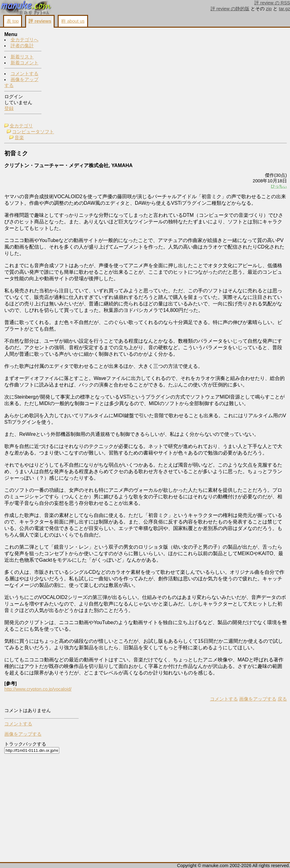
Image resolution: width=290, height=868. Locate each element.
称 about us (73, 21)
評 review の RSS (272, 3)
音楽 (63, 47)
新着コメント (25, 63)
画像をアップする (180, 856)
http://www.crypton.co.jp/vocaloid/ (81, 846)
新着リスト (22, 57)
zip (269, 9)
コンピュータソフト (76, 41)
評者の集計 (22, 46)
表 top (13, 21)
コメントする (25, 74)
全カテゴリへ (25, 40)
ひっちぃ (201, 95)
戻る (205, 856)
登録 (9, 109)
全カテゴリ (65, 35)
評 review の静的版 (230, 9)
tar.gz (284, 9)
